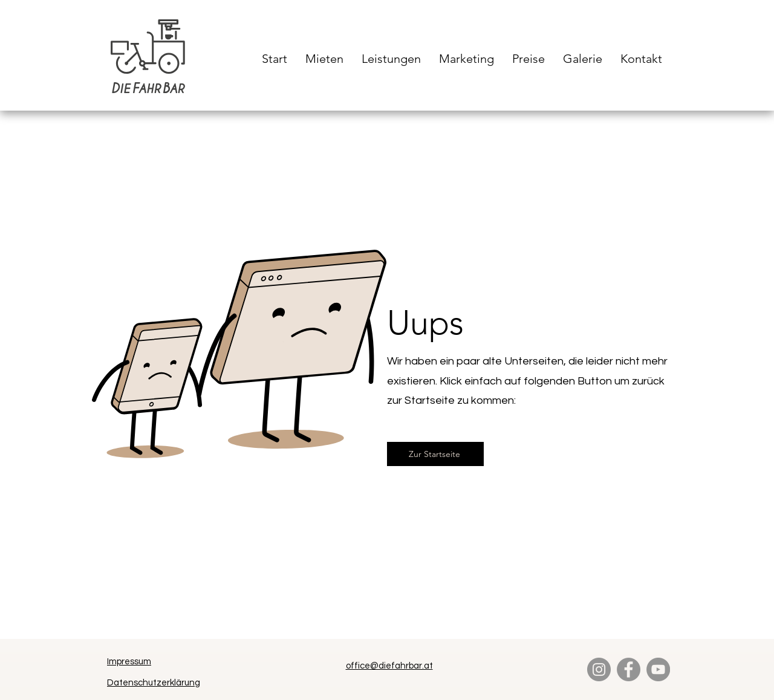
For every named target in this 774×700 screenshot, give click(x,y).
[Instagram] (599, 669)
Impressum (129, 662)
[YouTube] (658, 669)
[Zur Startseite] (435, 454)
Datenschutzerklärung (154, 683)
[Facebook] (629, 669)
